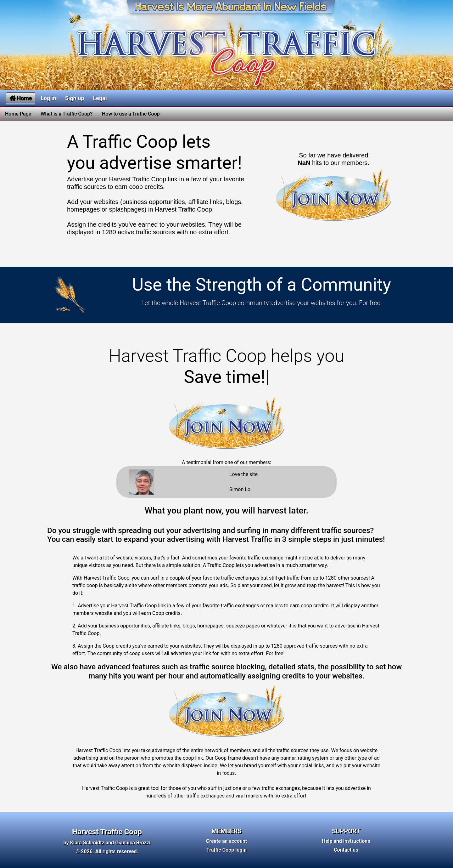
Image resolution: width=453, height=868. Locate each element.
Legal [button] (100, 98)
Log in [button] (48, 98)
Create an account (227, 841)
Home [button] (21, 98)
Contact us (346, 850)
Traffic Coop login (226, 850)
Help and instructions (346, 841)
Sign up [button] (75, 98)
